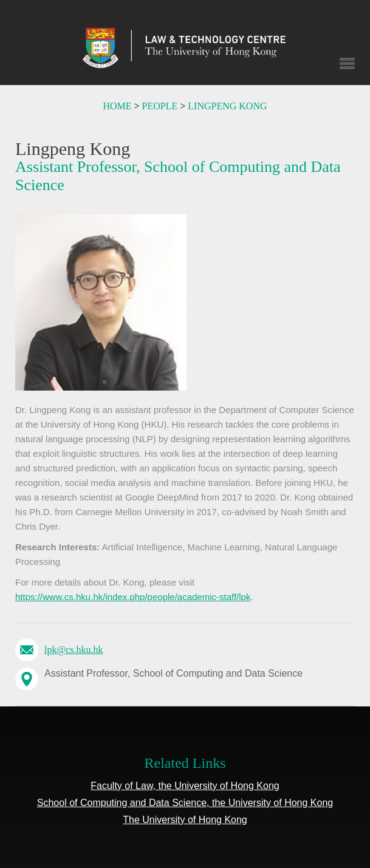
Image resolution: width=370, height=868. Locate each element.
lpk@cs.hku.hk (74, 650)
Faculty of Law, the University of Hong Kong (185, 786)
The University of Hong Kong (185, 820)
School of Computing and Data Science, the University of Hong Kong (185, 803)
